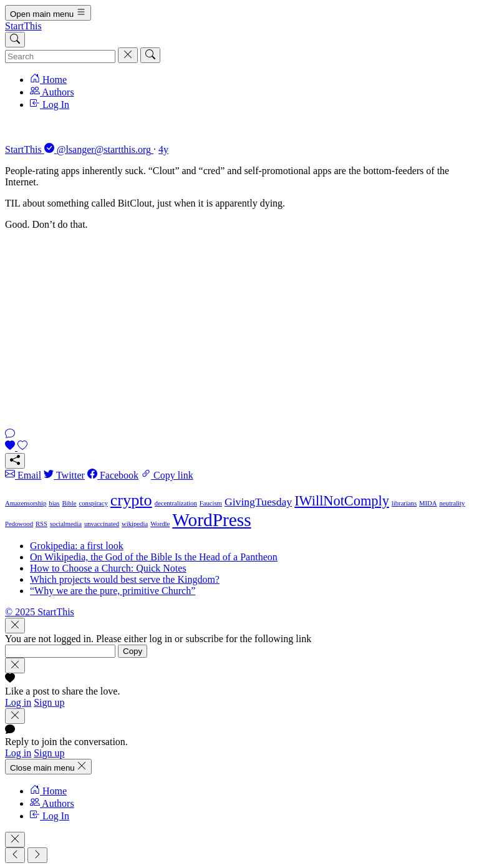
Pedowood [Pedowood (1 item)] (19, 524)
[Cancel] (128, 55)
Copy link (167, 475)
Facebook (113, 475)
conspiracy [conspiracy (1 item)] (94, 503)
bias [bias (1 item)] (54, 503)
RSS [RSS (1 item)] (41, 524)
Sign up (49, 702)
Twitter (64, 475)
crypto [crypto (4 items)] (131, 500)
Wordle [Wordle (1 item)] (160, 524)
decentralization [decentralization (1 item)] (176, 503)
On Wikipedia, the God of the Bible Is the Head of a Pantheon (154, 557)
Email (23, 475)
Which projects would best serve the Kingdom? (125, 579)
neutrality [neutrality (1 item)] (452, 503)
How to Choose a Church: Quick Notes (108, 568)
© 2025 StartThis (40, 612)
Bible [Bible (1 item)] (69, 503)
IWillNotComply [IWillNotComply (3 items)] (342, 501)
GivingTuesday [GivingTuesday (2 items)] (258, 502)
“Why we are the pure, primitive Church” (113, 591)
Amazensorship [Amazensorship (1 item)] (26, 503)
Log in (18, 702)
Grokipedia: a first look (77, 546)
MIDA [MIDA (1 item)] (428, 503)
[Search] (15, 40)
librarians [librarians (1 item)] (404, 503)
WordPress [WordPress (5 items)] (211, 520)
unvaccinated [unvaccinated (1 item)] (102, 524)
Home (48, 80)
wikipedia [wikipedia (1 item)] (135, 524)
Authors (52, 92)
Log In (50, 105)
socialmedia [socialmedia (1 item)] (66, 524)
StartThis (23, 26)
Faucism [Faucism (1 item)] (211, 503)
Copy (133, 651)
